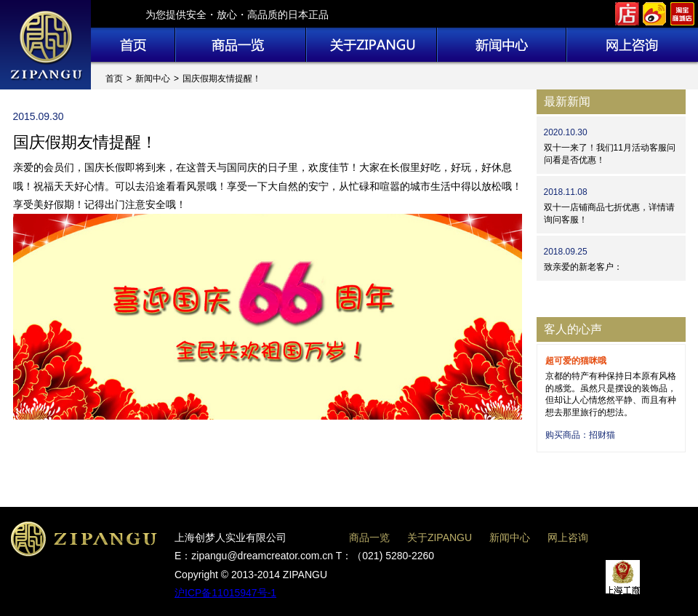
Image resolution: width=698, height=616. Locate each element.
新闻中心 (153, 79)
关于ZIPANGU (440, 537)
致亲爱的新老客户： (583, 267)
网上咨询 (568, 537)
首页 (114, 79)
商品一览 (369, 537)
